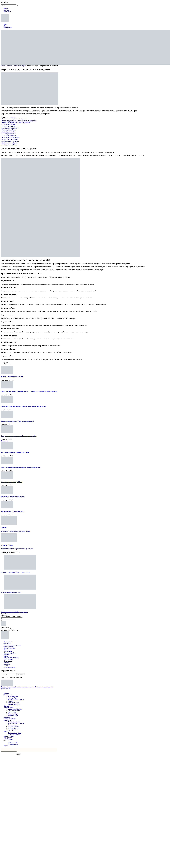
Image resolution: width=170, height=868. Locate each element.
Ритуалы (7, 10)
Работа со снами (9, 647)
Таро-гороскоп (12, 730)
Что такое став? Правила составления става (15, 452)
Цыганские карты (9, 648)
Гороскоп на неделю (14, 728)
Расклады (7, 662)
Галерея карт (8, 28)
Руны (6, 24)
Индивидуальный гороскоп (16, 700)
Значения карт (8, 707)
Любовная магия (13, 696)
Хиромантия (8, 651)
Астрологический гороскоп (12, 645)
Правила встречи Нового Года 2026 (12, 377)
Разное (6, 656)
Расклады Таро (12, 698)
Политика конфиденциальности (25, 687)
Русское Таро (12, 712)
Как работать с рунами (15, 733)
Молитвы (11, 701)
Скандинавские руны (14, 735)
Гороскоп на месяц (13, 727)
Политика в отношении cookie (44, 687)
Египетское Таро (13, 714)
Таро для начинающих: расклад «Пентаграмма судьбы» (19, 436)
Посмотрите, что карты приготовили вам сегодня (15, 531)
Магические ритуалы (14, 704)
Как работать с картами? (12, 658)
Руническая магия (13, 703)
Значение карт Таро (10, 653)
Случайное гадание (7, 545)
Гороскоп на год (13, 725)
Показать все (5, 441)
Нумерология (8, 661)
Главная (7, 693)
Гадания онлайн (9, 736)
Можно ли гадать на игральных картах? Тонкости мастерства (21, 467)
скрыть (13, 117)
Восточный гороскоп (14, 722)
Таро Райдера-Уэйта (14, 711)
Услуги (6, 26)
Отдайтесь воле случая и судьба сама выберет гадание (17, 549)
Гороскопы (7, 12)
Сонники (7, 741)
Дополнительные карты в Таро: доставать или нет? (17, 421)
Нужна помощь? (6, 689)
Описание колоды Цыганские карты (12, 512)
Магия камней (9, 659)
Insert (21, 755)
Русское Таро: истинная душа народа (13, 497)
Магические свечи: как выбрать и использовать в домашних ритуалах (23, 406)
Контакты (7, 664)
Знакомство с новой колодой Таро (11, 482)
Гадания (7, 8)
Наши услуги (8, 642)
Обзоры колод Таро (10, 667)
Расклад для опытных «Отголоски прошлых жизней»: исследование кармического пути (29, 391)
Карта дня (4, 528)
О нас (6, 666)
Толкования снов (13, 744)
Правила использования (8, 687)
